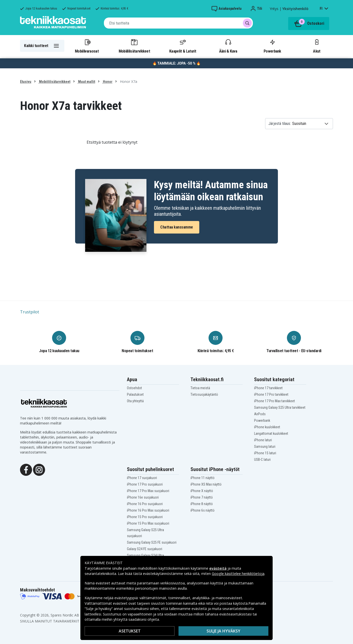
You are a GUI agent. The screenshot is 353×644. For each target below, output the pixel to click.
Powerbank (272, 46)
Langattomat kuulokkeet (271, 434)
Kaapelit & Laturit (183, 46)
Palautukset (135, 394)
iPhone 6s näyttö (203, 510)
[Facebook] (26, 469)
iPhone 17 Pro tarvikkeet (271, 394)
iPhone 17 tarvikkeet (268, 388)
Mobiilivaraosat (87, 46)
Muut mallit (86, 82)
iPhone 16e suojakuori (143, 497)
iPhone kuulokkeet (267, 427)
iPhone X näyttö (202, 491)
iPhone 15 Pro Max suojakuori (148, 523)
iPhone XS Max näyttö (206, 484)
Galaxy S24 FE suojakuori (145, 549)
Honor (107, 82)
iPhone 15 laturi (265, 453)
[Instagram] (39, 469)
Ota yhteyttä (135, 401)
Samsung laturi (265, 447)
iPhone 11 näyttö (203, 478)
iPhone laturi (263, 440)
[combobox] (178, 23)
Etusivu (26, 82)
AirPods (260, 414)
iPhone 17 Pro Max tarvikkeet (275, 401)
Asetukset (130, 631)
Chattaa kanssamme (177, 227)
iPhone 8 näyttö (202, 504)
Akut (317, 46)
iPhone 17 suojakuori (142, 478)
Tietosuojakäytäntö (204, 394)
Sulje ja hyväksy (223, 631)
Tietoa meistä (200, 388)
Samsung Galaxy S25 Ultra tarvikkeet (280, 407)
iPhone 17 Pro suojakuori (145, 484)
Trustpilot (30, 312)
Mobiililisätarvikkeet (134, 46)
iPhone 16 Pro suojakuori (145, 504)
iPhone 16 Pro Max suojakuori (148, 510)
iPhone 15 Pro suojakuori (145, 517)
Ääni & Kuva (228, 46)
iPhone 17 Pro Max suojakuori (148, 491)
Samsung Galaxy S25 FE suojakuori (152, 542)
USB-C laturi (262, 460)
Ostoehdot (134, 388)
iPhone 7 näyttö (202, 497)
